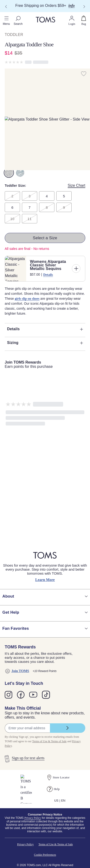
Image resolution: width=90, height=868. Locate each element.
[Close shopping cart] (6, 13)
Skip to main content (18, 4)
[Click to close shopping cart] (4, 9)
